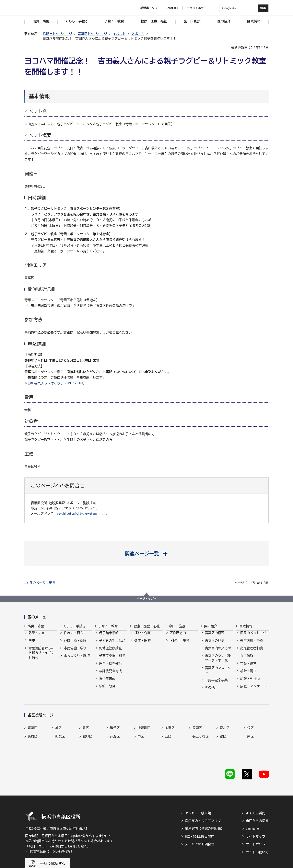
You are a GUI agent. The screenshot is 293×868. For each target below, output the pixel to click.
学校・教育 (107, 690)
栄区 (250, 722)
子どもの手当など (112, 644)
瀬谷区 (33, 731)
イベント (119, 34)
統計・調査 (248, 675)
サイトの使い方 (257, 832)
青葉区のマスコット (218, 674)
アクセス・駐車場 (198, 793)
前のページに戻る (42, 583)
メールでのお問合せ (200, 824)
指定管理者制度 (251, 652)
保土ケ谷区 (200, 731)
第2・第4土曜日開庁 (200, 816)
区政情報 (246, 626)
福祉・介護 (142, 636)
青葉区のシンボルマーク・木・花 (218, 662)
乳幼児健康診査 (110, 652)
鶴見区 (87, 731)
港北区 (225, 722)
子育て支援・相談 (112, 659)
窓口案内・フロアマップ (203, 801)
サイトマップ (256, 816)
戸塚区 (115, 731)
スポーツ (138, 34)
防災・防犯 (36, 626)
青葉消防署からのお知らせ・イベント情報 (42, 656)
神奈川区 (144, 722)
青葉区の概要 (215, 636)
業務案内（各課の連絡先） (204, 809)
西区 (168, 731)
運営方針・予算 (251, 644)
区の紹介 (211, 626)
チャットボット (197, 8)
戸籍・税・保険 (75, 644)
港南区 (197, 722)
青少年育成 (107, 682)
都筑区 (60, 731)
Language (252, 809)
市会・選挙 (248, 667)
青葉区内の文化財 (218, 652)
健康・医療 (142, 644)
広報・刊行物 (250, 682)
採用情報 (247, 659)
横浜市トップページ (57, 34)
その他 (210, 691)
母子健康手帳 (109, 636)
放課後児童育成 (110, 675)
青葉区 (33, 722)
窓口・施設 (177, 626)
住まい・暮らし (75, 636)
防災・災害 (37, 636)
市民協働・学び (75, 652)
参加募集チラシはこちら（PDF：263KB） (57, 383)
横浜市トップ (149, 8)
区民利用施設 (179, 644)
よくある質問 (256, 793)
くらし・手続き (74, 626)
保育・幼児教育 (110, 667)
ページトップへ (146, 599)
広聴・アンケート (253, 690)
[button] (147, 554)
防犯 (32, 644)
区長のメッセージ (253, 636)
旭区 (58, 722)
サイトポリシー (257, 824)
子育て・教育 (108, 626)
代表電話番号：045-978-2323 (51, 831)
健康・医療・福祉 (146, 626)
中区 (141, 731)
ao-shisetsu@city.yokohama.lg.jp (82, 514)
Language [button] (172, 8)
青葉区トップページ (92, 34)
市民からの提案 (257, 801)
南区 (250, 731)
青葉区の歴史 (215, 644)
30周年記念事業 (216, 684)
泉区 (86, 722)
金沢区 (170, 722)
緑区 (223, 731)
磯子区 (115, 722)
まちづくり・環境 (77, 659)
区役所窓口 (178, 636)
